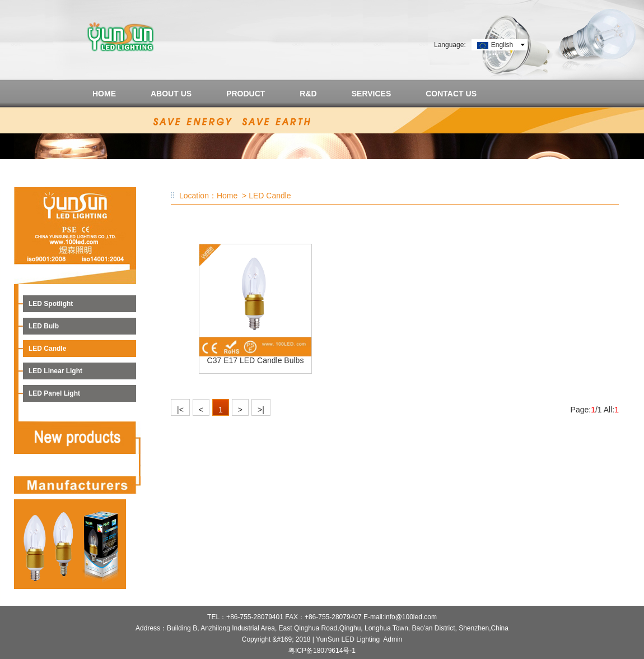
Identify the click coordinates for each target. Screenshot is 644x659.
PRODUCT (246, 94)
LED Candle (47, 349)
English (502, 45)
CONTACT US (451, 94)
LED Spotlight (51, 304)
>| (261, 410)
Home (227, 196)
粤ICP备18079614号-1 (322, 651)
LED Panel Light (54, 393)
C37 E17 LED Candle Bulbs (256, 360)
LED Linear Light (55, 371)
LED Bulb (44, 326)
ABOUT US (171, 94)
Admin (393, 639)
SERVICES (372, 94)
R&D (308, 94)
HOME (104, 94)
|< (180, 410)
